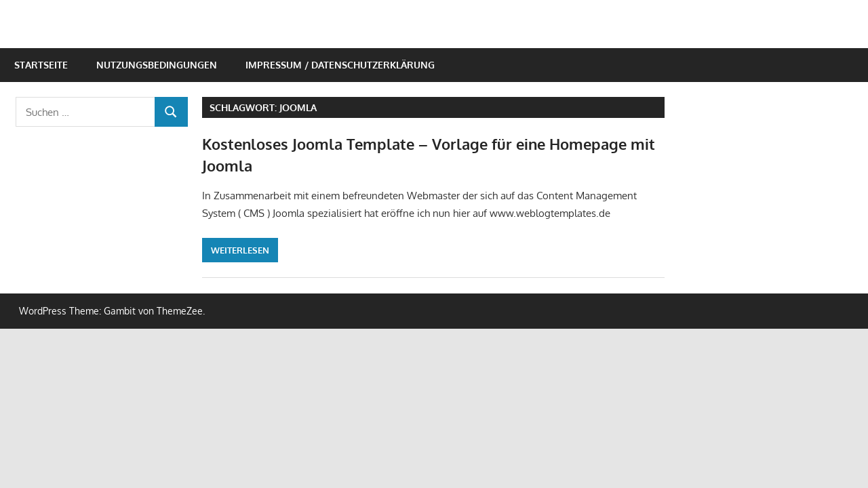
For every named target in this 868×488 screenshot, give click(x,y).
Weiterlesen (240, 250)
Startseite (41, 65)
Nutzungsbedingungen (157, 65)
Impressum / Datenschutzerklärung (340, 65)
